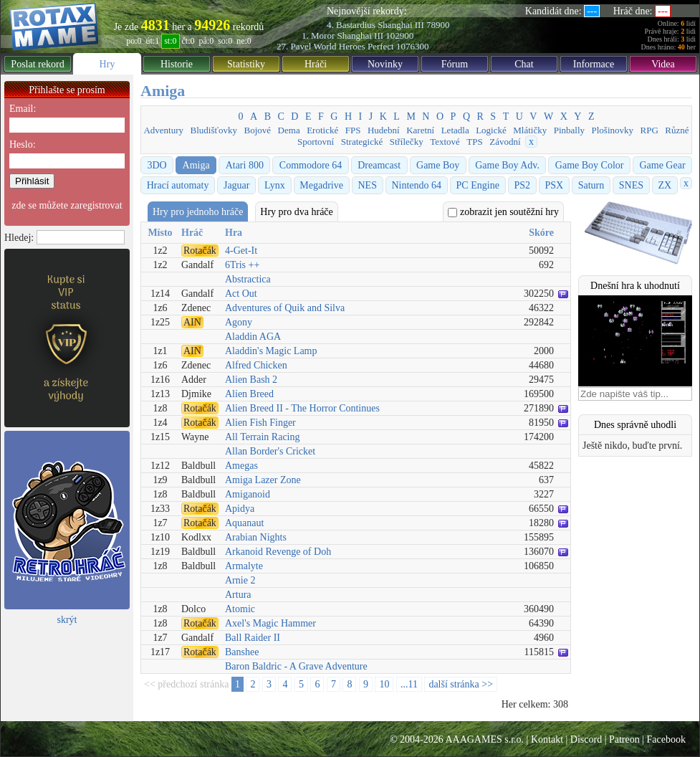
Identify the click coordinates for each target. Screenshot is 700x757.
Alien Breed (249, 394)
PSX (554, 185)
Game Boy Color (590, 165)
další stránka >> (461, 684)
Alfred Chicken (256, 365)
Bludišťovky (214, 130)
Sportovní (316, 142)
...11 (409, 684)
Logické (491, 130)
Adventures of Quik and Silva (285, 308)
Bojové (258, 130)
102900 (399, 35)
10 (384, 684)
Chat (524, 64)
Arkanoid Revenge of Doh (278, 552)
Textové (445, 142)
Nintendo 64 (416, 185)
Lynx (275, 185)
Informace (594, 64)
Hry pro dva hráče (296, 212)
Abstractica (248, 279)
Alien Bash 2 (251, 380)
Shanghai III (401, 25)
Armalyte (244, 566)
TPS (474, 142)
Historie (177, 64)
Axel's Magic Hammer (270, 623)
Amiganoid (248, 494)
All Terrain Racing (263, 437)
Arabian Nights (256, 537)
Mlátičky (530, 130)
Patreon (624, 739)
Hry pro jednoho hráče (198, 212)
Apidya (240, 509)
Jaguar (237, 185)
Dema (289, 130)
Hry (107, 64)
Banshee (242, 652)
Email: (23, 109)
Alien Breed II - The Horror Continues (302, 408)
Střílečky (407, 142)
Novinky (385, 64)
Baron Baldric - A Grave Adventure (296, 666)
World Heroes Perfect (353, 46)
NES (367, 185)
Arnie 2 (240, 580)
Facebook (666, 739)
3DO (157, 165)
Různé (677, 130)
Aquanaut (244, 523)
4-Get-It (241, 251)
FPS (353, 130)
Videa (663, 64)
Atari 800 (245, 165)
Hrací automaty (178, 185)
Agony (239, 322)
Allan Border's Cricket (270, 451)
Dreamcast (379, 165)
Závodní (505, 142)
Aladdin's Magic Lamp (271, 351)
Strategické (362, 142)
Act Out (241, 294)
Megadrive (321, 185)
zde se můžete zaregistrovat (67, 205)
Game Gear (662, 165)
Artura (238, 595)
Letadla (455, 130)
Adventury (163, 130)
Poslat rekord (37, 64)
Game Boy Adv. (507, 165)
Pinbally (569, 130)
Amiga (196, 165)
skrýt (67, 620)
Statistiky (246, 64)
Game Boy (438, 165)
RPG (649, 130)
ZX (665, 185)
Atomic (240, 609)
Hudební (384, 130)
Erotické (322, 130)
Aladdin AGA (253, 337)
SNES (631, 185)
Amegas (241, 466)
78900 (438, 25)
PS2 (522, 185)
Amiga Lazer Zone (263, 480)
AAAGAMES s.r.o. (484, 739)
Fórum (455, 64)
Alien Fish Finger (260, 423)
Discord (586, 739)
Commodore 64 (311, 165)
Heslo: (23, 144)
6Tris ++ (242, 265)
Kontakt (547, 739)
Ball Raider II (253, 638)
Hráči (316, 64)
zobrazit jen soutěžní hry (503, 212)
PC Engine (478, 185)
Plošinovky (613, 130)
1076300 (413, 46)
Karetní (420, 130)
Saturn (591, 185)
